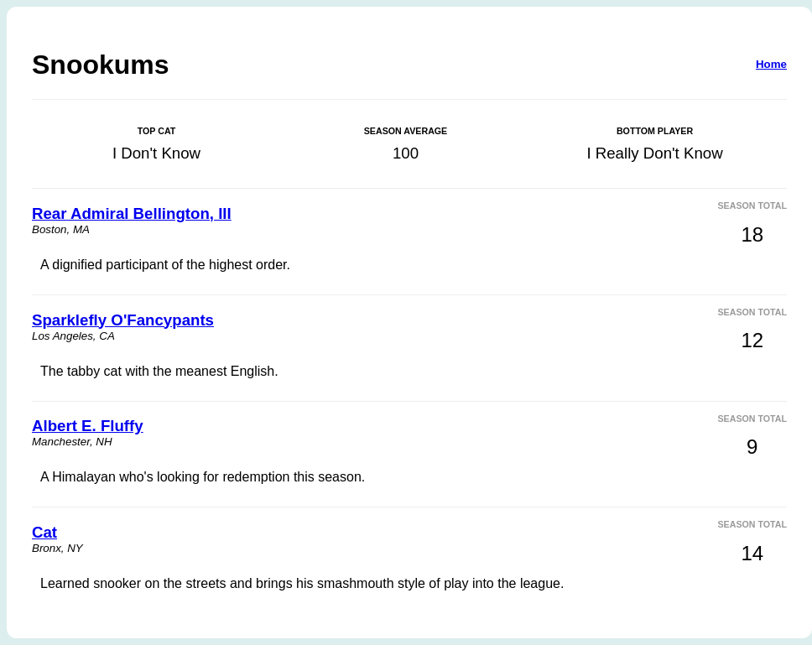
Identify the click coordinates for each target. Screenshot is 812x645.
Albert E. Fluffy (88, 426)
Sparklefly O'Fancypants (123, 320)
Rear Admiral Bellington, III (132, 213)
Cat (44, 532)
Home (771, 64)
